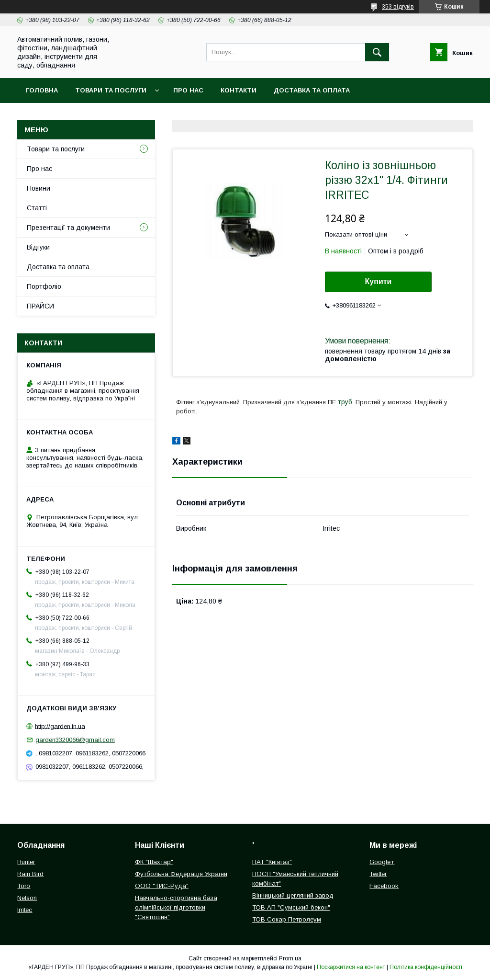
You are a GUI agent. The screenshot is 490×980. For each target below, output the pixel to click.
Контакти (239, 90)
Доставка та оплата (312, 90)
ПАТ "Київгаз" (272, 862)
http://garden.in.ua (60, 726)
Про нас (188, 90)
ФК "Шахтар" (154, 862)
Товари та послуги (111, 90)
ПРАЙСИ (40, 306)
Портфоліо (44, 286)
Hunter (26, 862)
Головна (42, 90)
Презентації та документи (68, 228)
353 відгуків (398, 7)
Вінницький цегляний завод (293, 895)
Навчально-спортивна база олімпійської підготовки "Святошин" (176, 907)
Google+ (382, 862)
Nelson (27, 898)
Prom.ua (290, 958)
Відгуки (38, 247)
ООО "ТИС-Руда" (162, 886)
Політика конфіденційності (426, 967)
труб (345, 402)
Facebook (384, 886)
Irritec (25, 910)
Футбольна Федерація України (181, 874)
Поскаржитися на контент (351, 967)
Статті (37, 208)
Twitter (378, 874)
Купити (379, 281)
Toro (24, 886)
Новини (39, 188)
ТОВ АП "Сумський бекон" (291, 907)
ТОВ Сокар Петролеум (287, 919)
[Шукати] (377, 52)
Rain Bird (30, 874)
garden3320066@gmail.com (75, 740)
